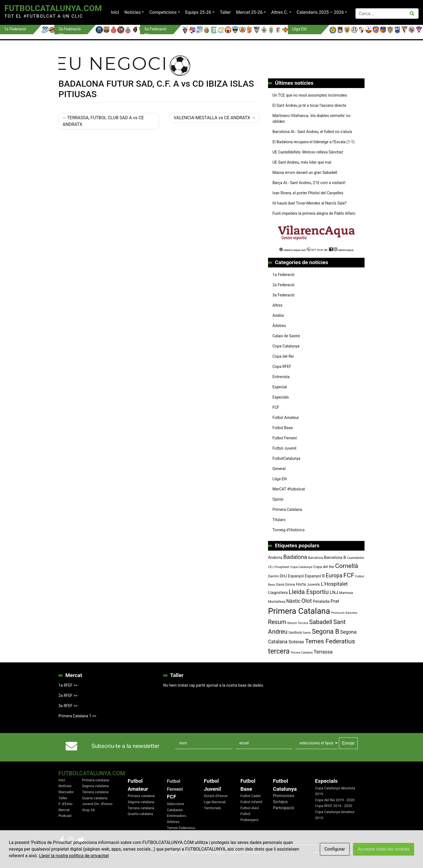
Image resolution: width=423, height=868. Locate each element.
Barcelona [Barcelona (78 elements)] (315, 558)
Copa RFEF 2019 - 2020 (333, 806)
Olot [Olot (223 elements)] (307, 601)
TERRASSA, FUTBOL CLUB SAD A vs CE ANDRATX (103, 121)
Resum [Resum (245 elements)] (277, 622)
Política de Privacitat (208, 852)
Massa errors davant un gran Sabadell (305, 172)
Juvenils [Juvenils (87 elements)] (313, 584)
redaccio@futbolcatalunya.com (339, 852)
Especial (280, 387)
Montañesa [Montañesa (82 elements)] (277, 602)
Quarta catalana (95, 798)
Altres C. (279, 12)
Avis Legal (179, 852)
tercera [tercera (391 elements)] (279, 651)
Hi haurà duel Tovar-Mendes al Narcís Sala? (310, 203)
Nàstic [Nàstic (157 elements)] (293, 601)
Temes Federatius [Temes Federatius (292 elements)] (330, 641)
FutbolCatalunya (286, 458)
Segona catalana (95, 786)
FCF (276, 407)
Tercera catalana (95, 792)
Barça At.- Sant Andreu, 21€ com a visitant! (309, 183)
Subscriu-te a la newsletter (125, 746)
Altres (277, 305)
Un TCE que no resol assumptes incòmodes (310, 95)
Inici (115, 12)
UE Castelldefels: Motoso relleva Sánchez (308, 152)
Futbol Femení (285, 438)
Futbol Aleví (250, 808)
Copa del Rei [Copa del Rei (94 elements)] (324, 567)
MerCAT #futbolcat (289, 489)
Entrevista (281, 377)
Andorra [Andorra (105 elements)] (275, 558)
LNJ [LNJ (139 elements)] (334, 592)
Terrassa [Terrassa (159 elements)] (323, 652)
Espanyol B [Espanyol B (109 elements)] (315, 576)
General (279, 469)
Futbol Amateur (286, 418)
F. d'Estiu (65, 804)
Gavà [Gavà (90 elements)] (280, 584)
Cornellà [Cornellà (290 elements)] (346, 566)
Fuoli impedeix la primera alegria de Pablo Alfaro (314, 213)
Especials (281, 397)
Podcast (65, 816)
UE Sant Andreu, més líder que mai (302, 162)
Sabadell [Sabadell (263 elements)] (321, 622)
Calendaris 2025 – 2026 (320, 12)
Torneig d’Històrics (289, 530)
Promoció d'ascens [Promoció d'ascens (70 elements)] (344, 613)
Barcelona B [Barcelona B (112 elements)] (335, 558)
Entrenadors (176, 816)
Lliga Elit (280, 479)
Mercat (64, 810)
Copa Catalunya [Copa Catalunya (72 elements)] (301, 567)
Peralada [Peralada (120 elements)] (321, 601)
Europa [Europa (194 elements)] (334, 576)
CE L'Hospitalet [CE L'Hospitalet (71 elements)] (279, 567)
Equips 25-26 (198, 12)
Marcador (66, 792)
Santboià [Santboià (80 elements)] (295, 633)
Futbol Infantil (251, 802)
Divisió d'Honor (216, 796)
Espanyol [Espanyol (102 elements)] (296, 576)
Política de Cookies (245, 852)
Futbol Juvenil (284, 448)
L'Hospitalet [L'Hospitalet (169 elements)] (334, 584)
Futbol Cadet (251, 796)
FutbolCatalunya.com (53, 8)
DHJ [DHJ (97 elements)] (283, 576)
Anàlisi (278, 315)
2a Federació (283, 285)
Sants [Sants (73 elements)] (307, 633)
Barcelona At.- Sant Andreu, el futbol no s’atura (312, 132)
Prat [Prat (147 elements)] (335, 601)
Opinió (278, 499)
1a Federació (283, 275)
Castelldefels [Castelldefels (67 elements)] (356, 558)
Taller (225, 12)
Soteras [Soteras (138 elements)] (296, 642)
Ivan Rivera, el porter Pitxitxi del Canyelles (308, 193)
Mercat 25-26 (249, 12)
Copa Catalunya (286, 346)
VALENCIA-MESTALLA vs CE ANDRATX (212, 118)
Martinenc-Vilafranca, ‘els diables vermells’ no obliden (311, 119)
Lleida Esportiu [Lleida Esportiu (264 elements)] (309, 592)
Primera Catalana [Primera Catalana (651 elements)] (299, 611)
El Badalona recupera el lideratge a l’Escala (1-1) (314, 142)
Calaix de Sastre (286, 336)
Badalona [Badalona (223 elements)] (295, 557)
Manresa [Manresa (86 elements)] (346, 593)
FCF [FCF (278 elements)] (349, 575)
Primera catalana (96, 780)
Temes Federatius (181, 828)
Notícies (132, 12)
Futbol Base (283, 428)
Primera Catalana (287, 509)
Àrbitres (279, 326)
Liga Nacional (215, 802)
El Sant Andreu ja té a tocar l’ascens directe (309, 105)
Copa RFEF (282, 367)
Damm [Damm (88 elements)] (273, 576)
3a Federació (283, 295)
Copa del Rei (283, 356)
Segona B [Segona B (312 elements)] (326, 631)
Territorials (212, 808)
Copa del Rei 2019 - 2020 (335, 800)
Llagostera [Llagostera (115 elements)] (278, 593)
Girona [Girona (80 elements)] (290, 585)
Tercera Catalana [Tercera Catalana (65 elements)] (302, 653)
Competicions (163, 12)
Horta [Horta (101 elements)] (301, 584)
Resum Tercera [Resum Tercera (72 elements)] (298, 623)
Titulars (279, 520)
